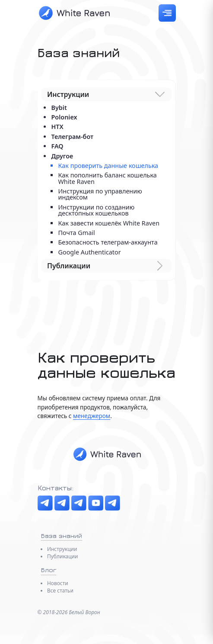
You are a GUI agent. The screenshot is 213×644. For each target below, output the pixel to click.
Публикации (63, 556)
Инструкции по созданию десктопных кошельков (96, 210)
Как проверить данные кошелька (108, 166)
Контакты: (56, 488)
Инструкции (62, 549)
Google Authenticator (89, 252)
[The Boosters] (79, 503)
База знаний (62, 536)
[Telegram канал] (45, 503)
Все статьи (60, 591)
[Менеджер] (113, 503)
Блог (49, 570)
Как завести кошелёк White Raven (109, 223)
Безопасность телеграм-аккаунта (108, 242)
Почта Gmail (76, 233)
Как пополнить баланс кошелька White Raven (107, 178)
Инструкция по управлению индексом (100, 194)
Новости (58, 583)
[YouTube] (96, 503)
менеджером (92, 416)
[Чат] (62, 503)
